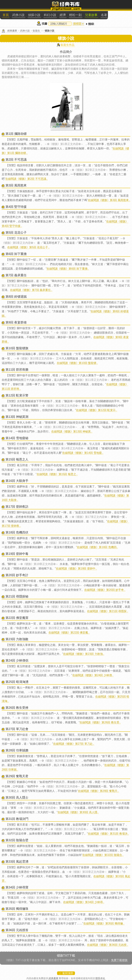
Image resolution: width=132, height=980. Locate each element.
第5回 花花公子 (16, 233)
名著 (104, 15)
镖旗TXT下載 (66, 956)
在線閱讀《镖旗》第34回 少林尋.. (84, 902)
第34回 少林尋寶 (17, 887)
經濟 (63, 15)
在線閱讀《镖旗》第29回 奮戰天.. (98, 791)
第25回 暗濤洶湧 (17, 682)
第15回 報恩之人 (17, 459)
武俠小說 (18, 15)
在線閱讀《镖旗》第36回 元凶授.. (108, 945)
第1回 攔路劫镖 (16, 134)
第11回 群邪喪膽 (17, 370)
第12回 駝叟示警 (17, 395)
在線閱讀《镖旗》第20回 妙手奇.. (105, 590)
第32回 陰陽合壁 (17, 840)
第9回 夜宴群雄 (16, 322)
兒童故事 (91, 15)
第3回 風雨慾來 (16, 185)
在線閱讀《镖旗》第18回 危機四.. (97, 547)
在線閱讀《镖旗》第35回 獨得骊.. (104, 923)
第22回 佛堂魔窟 (17, 618)
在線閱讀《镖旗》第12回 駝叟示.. (97, 410)
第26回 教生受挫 (17, 708)
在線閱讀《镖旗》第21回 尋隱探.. (108, 611)
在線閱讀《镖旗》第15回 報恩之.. (57, 474)
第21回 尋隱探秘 (17, 596)
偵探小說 (34, 15)
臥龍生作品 (68, 45)
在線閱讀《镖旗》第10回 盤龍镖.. (77, 363)
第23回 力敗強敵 (17, 639)
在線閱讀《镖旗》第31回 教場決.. (108, 834)
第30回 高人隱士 (17, 798)
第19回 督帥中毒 (17, 554)
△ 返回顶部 (66, 973)
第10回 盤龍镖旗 (17, 348)
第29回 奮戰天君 (17, 776)
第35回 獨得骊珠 (17, 909)
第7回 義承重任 (16, 275)
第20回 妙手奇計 (17, 575)
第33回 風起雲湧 (17, 862)
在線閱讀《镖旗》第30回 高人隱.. (78, 812)
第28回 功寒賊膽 (17, 750)
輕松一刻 (75, 15)
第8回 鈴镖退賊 (16, 297)
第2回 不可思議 (16, 160)
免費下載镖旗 (119, 960)
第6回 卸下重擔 (16, 254)
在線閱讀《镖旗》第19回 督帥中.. (76, 568)
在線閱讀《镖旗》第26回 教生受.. (100, 722)
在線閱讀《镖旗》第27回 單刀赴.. (74, 744)
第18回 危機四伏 (17, 532)
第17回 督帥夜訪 (17, 507)
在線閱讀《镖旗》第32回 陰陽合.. (103, 855)
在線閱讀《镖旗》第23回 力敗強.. (84, 654)
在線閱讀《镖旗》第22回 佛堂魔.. (69, 633)
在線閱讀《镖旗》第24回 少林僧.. (93, 675)
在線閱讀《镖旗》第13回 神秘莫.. (72, 431)
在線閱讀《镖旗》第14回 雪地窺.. (83, 453)
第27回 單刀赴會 (17, 729)
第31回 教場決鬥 (17, 819)
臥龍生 (36, 31)
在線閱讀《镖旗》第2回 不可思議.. (26, 179)
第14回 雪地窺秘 (17, 438)
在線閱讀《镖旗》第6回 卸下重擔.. (68, 269)
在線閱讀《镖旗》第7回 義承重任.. (31, 290)
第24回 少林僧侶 (17, 661)
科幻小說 (50, 15)
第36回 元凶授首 (17, 930)
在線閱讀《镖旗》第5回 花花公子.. (28, 247)
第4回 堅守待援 (16, 207)
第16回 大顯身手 (17, 481)
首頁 (6, 15)
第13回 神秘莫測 (17, 417)
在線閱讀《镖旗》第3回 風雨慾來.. (109, 200)
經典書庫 (12, 31)
